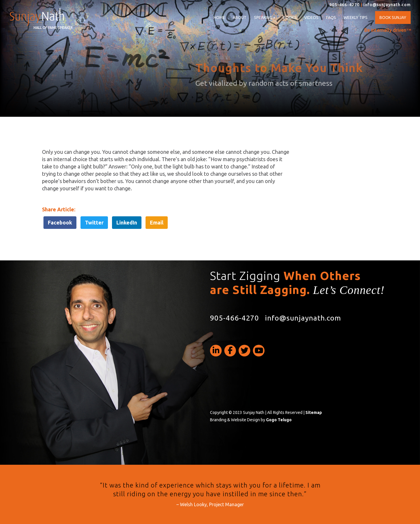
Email (157, 222)
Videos (311, 18)
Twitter (94, 222)
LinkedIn (127, 222)
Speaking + (265, 18)
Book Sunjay (393, 18)
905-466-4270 (344, 5)
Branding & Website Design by (251, 420)
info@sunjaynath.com (387, 5)
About (240, 18)
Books (290, 18)
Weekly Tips (356, 18)
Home (219, 18)
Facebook (60, 222)
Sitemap (314, 412)
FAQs (331, 18)
